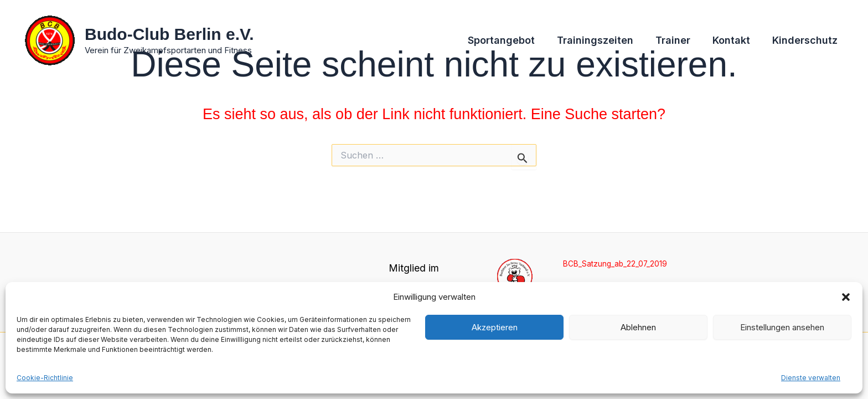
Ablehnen (638, 327)
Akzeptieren (495, 327)
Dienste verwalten (811, 378)
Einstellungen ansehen (782, 327)
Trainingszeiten (603, 40)
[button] (846, 297)
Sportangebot (511, 40)
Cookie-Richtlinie (45, 378)
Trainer (678, 40)
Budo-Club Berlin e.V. (169, 34)
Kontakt (735, 40)
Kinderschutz (806, 40)
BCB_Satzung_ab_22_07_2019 (618, 262)
